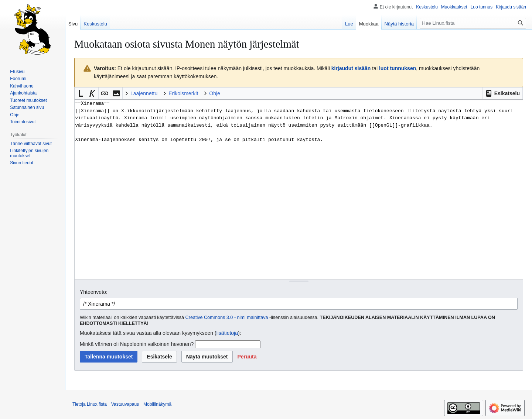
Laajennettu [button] (144, 93)
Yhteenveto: (94, 292)
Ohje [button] (215, 93)
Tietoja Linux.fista (90, 404)
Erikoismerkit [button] (183, 93)
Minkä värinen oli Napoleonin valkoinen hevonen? (137, 344)
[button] (503, 93)
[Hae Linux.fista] (473, 23)
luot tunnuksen (398, 68)
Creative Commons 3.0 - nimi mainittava (227, 317)
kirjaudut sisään (351, 68)
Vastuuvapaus (125, 404)
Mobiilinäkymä (157, 404)
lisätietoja (227, 333)
